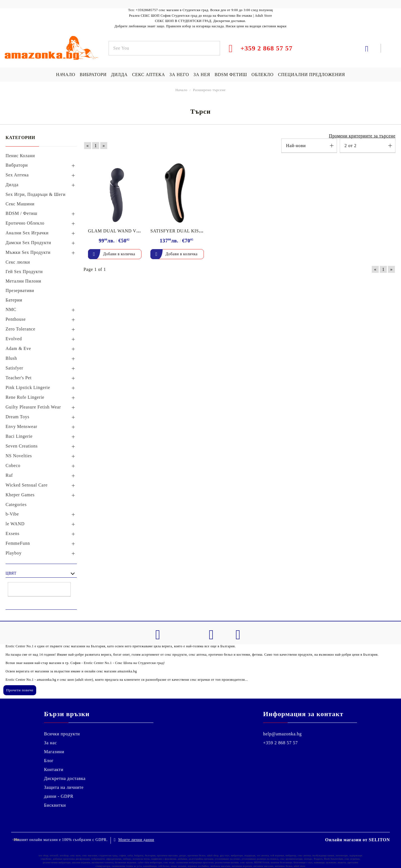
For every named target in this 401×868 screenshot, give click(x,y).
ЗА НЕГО (179, 75)
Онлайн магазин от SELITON (358, 840)
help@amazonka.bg (283, 734)
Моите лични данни (136, 840)
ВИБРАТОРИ (93, 75)
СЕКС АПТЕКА (148, 75)
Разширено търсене (209, 90)
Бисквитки (55, 805)
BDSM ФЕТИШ (231, 75)
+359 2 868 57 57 (281, 743)
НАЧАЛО (66, 75)
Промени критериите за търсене (362, 136)
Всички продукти (62, 734)
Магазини (54, 752)
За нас (50, 743)
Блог (49, 761)
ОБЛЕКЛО (262, 75)
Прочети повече (20, 690)
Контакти (54, 769)
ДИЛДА (119, 75)
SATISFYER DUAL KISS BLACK (185, 231)
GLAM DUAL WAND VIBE (116, 231)
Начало (182, 90)
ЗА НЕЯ (202, 75)
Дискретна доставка (65, 778)
